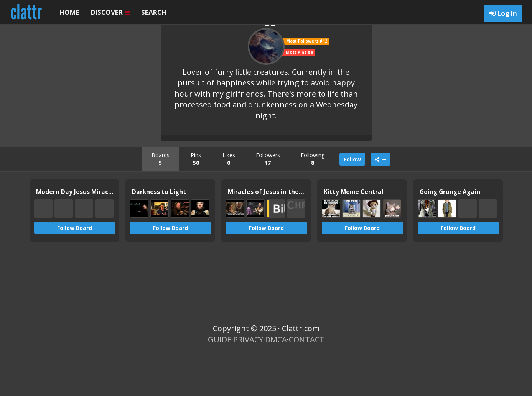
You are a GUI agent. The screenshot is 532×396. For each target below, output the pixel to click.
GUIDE (220, 381)
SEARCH (154, 12)
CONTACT (307, 381)
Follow (352, 201)
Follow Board (75, 269)
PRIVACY (248, 381)
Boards (161, 200)
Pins (196, 200)
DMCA (276, 381)
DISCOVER (110, 12)
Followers (268, 200)
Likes (229, 200)
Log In (507, 13)
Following (313, 200)
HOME (69, 12)
